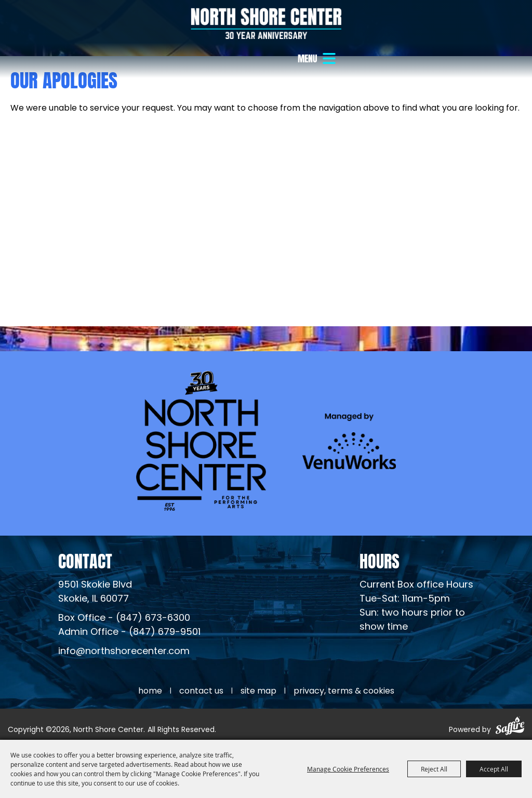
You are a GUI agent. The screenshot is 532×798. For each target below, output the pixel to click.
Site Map (258, 691)
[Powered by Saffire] (510, 728)
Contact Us (201, 691)
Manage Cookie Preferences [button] (348, 769)
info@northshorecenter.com (124, 652)
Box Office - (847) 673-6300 (124, 619)
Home (150, 691)
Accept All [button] (494, 769)
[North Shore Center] (266, 23)
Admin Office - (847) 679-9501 (129, 633)
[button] (318, 58)
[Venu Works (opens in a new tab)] (349, 441)
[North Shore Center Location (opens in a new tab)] (95, 592)
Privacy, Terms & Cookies (344, 691)
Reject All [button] (434, 769)
